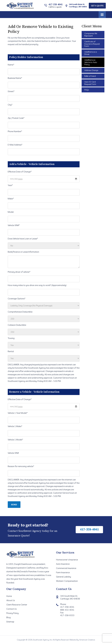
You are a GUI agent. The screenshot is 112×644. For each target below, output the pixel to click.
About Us (11, 600)
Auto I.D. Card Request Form (90, 83)
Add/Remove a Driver (91, 53)
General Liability (64, 577)
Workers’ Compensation (67, 581)
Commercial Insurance (66, 568)
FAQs (87, 90)
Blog (8, 617)
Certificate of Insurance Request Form (92, 44)
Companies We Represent (91, 35)
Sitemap (10, 622)
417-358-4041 (56, 5)
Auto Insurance (63, 564)
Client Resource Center (17, 605)
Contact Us (11, 609)
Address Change (91, 70)
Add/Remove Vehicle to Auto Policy (91, 62)
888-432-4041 (67, 610)
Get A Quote (97, 6)
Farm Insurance (63, 572)
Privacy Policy (12, 613)
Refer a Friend (90, 76)
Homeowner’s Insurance (67, 560)
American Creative (87, 640)
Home (9, 596)
